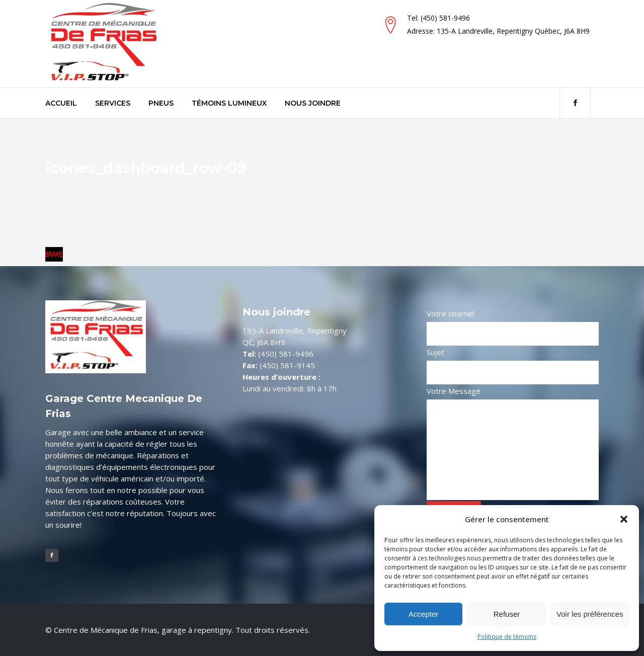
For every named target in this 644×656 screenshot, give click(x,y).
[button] (624, 519)
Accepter (423, 614)
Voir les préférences (590, 614)
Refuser (507, 614)
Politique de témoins (507, 637)
